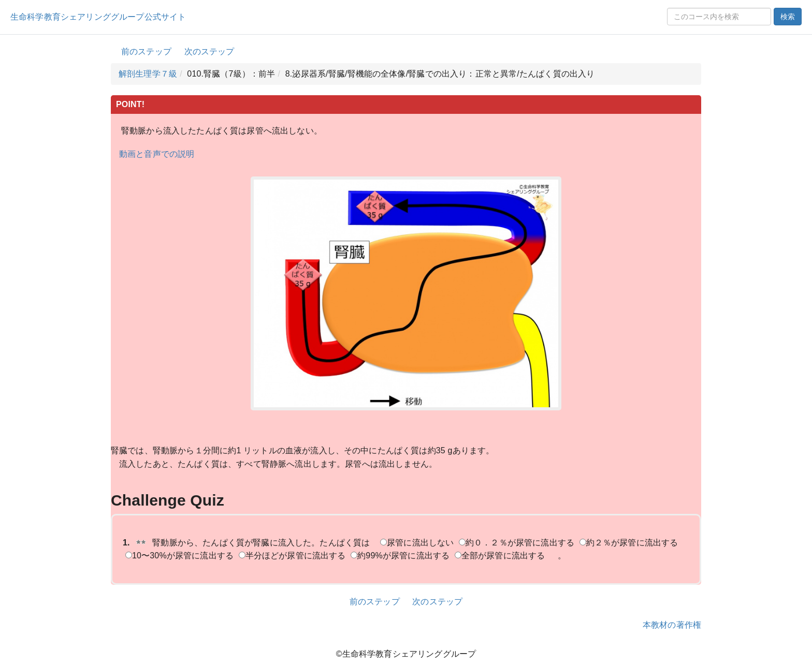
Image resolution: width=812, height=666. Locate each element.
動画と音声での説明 (157, 154)
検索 (788, 17)
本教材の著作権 (672, 625)
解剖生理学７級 (148, 74)
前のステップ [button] (146, 51)
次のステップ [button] (209, 51)
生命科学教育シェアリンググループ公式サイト (98, 17)
